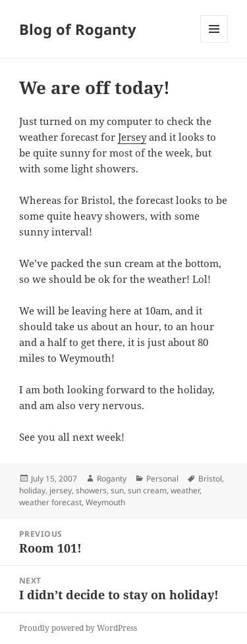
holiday (32, 490)
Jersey (132, 137)
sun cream (147, 490)
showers (91, 490)
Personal (162, 479)
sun (117, 490)
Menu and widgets (214, 42)
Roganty (112, 479)
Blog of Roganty (78, 29)
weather (185, 490)
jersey (61, 490)
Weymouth (105, 502)
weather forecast (50, 502)
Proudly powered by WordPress (78, 628)
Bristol (210, 479)
